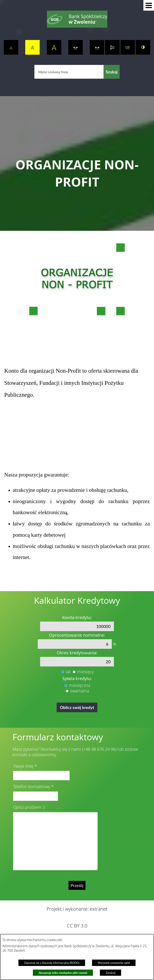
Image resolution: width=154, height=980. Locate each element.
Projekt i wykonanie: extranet (77, 909)
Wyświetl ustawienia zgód (114, 963)
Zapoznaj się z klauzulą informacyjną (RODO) (52, 963)
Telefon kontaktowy (32, 787)
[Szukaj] (112, 72)
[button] (149, 5)
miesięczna (80, 685)
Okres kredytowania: (77, 653)
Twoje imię (23, 766)
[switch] (76, 47)
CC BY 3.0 (77, 926)
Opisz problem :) (29, 807)
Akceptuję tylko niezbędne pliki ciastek (63, 973)
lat (68, 672)
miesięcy (85, 672)
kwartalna (80, 691)
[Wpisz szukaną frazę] (69, 72)
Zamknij (111, 973)
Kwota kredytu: (77, 618)
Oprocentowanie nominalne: (77, 635)
